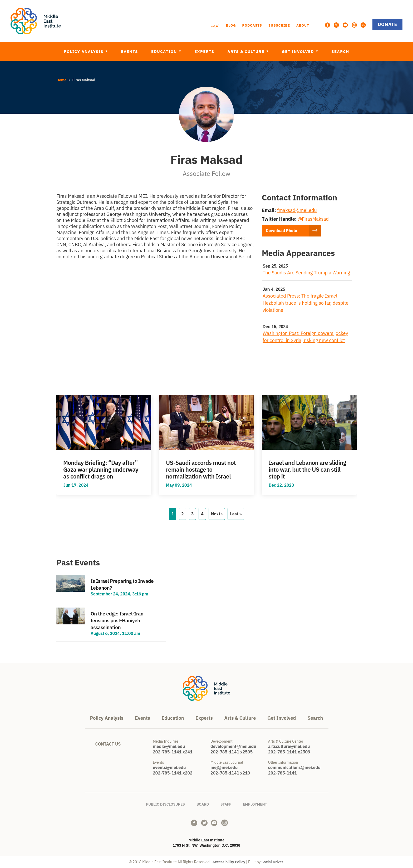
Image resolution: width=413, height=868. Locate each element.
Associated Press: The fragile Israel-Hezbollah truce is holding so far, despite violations (306, 303)
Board (203, 803)
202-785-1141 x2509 (289, 752)
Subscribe (279, 25)
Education (165, 51)
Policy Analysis (84, 51)
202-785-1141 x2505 (232, 752)
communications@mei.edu (294, 767)
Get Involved (299, 51)
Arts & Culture (246, 51)
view (104, 445)
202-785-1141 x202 (173, 773)
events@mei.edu (169, 767)
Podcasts (252, 25)
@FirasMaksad (313, 219)
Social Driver (272, 862)
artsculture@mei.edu (289, 746)
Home (61, 80)
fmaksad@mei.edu (297, 210)
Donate (387, 24)
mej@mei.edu (224, 767)
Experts (204, 51)
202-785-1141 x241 (173, 752)
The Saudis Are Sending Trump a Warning (306, 273)
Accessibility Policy (229, 862)
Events (129, 51)
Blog (231, 25)
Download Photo (283, 230)
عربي (215, 25)
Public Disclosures (165, 803)
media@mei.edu (169, 746)
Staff (226, 803)
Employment (255, 803)
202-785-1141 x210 (230, 773)
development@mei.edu (233, 746)
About (303, 25)
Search (340, 51)
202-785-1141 (282, 773)
